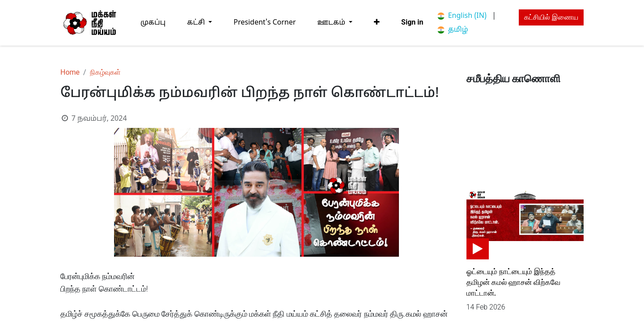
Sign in (412, 22)
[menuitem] (153, 23)
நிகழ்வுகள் (105, 72)
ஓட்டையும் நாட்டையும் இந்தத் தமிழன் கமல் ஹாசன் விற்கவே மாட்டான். (514, 282)
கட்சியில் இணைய (551, 17)
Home (70, 72)
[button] (377, 22)
